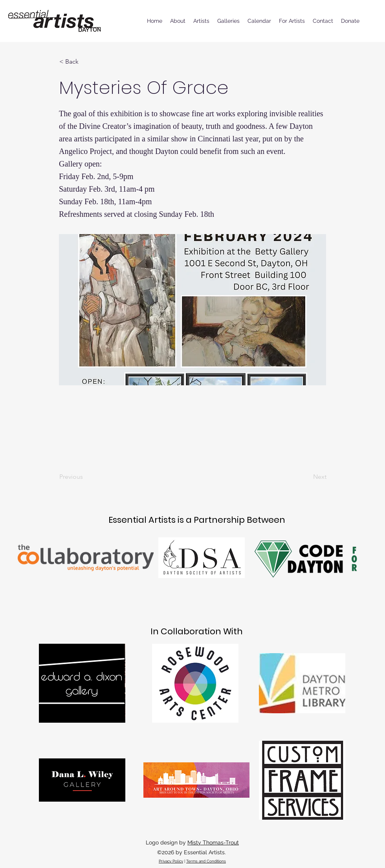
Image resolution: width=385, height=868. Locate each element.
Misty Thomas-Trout (213, 842)
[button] (85, 62)
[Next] (307, 477)
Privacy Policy (171, 861)
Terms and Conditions (206, 861)
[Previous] (85, 477)
